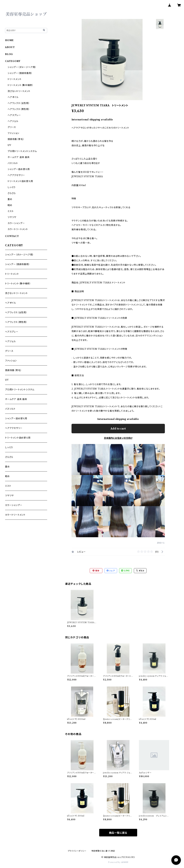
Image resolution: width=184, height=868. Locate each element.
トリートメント (15, 79)
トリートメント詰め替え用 (20, 181)
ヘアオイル (13, 97)
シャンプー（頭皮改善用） (20, 73)
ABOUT (10, 47)
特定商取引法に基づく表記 (103, 851)
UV (9, 145)
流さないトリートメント (19, 91)
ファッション (13, 133)
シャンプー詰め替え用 (19, 169)
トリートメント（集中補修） (20, 85)
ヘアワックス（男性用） (19, 109)
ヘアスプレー (14, 115)
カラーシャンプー (16, 223)
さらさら (12, 193)
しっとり (12, 187)
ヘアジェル (13, 121)
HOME (9, 40)
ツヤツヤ (12, 217)
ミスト (11, 211)
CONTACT (12, 236)
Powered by (118, 862)
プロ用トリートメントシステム (22, 151)
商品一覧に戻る (118, 833)
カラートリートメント (18, 229)
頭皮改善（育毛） (16, 139)
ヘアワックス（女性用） (19, 103)
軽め (10, 205)
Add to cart (118, 429)
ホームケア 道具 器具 (19, 157)
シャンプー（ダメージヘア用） (22, 67)
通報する (161, 543)
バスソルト (13, 163)
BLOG (9, 54)
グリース (12, 127)
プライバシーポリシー (77, 851)
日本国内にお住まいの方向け (118, 438)
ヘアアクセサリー (16, 175)
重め (10, 199)
